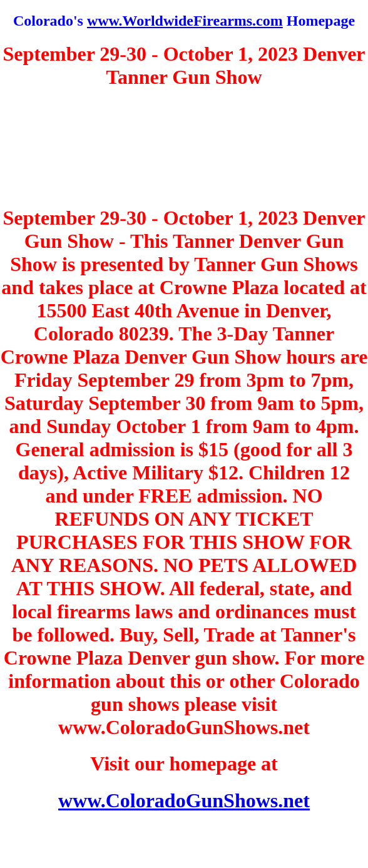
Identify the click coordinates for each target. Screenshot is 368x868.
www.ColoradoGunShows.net (184, 800)
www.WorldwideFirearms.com (185, 21)
